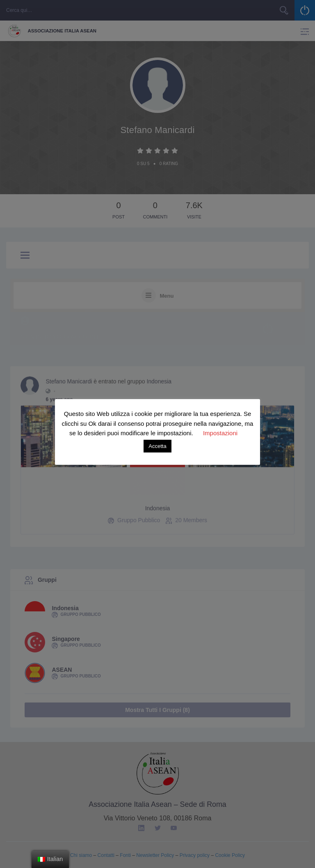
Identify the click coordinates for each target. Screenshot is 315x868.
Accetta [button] (157, 446)
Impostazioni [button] (220, 433)
